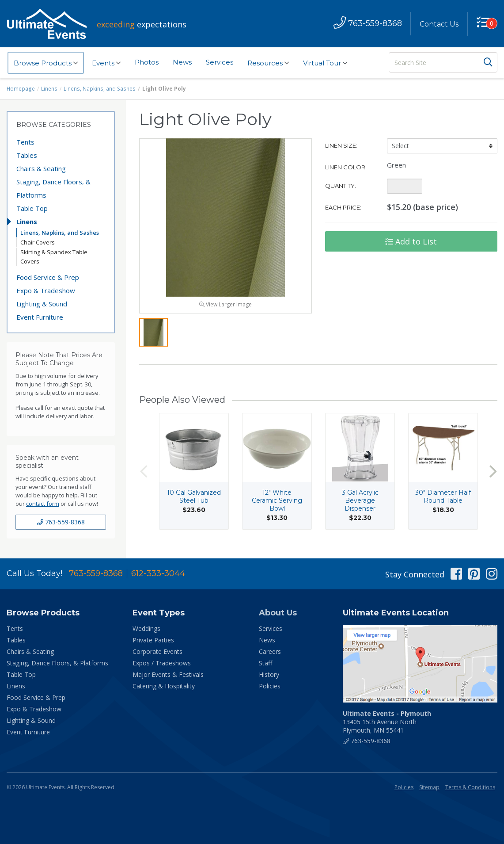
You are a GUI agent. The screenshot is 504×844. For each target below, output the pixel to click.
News (182, 62)
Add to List (411, 241)
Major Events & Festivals (168, 677)
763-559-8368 (61, 522)
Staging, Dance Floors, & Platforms (53, 188)
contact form (43, 504)
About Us (278, 615)
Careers (270, 654)
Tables (27, 155)
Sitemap (429, 789)
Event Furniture (40, 317)
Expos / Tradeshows (162, 665)
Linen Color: (346, 167)
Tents (25, 142)
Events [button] (106, 63)
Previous (144, 474)
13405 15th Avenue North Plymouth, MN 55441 (387, 724)
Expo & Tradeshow (46, 290)
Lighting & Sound (42, 304)
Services (220, 62)
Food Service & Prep (48, 277)
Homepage (21, 89)
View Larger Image (225, 307)
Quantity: (341, 186)
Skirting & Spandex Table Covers (54, 257)
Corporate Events (157, 654)
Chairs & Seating (41, 168)
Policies (270, 688)
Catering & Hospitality (164, 688)
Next (493, 474)
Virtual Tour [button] (325, 63)
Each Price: (343, 207)
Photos (147, 62)
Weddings (146, 631)
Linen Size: (341, 145)
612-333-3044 (158, 576)
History (269, 677)
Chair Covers (38, 242)
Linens (49, 89)
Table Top (32, 208)
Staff (265, 665)
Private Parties (153, 642)
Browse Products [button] (46, 63)
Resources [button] (268, 63)
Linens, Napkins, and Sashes (98, 89)
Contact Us (439, 24)
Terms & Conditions (470, 789)
